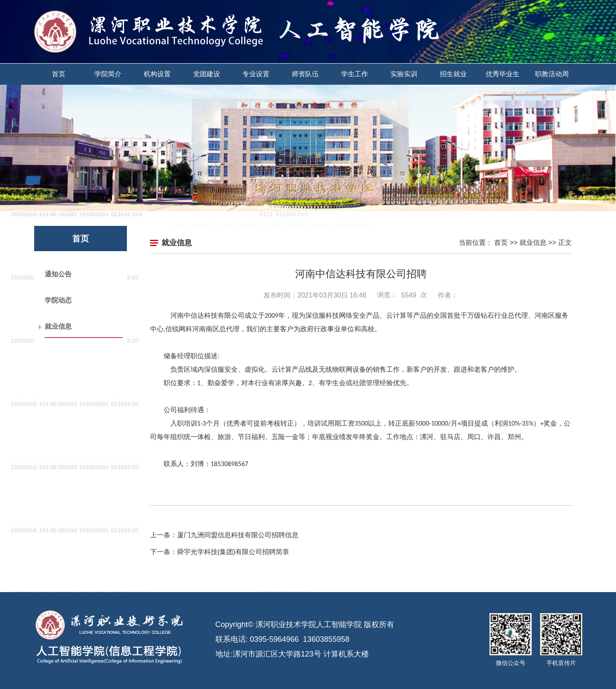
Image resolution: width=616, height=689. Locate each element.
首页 (59, 74)
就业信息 (58, 326)
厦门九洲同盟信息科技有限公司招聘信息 (238, 535)
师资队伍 (305, 74)
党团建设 (207, 74)
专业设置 (256, 74)
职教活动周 (552, 74)
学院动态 (58, 300)
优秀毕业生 (503, 74)
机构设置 (157, 74)
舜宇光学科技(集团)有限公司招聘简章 (233, 552)
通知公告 (58, 274)
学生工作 (355, 74)
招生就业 (453, 74)
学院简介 (108, 74)
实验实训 (404, 74)
